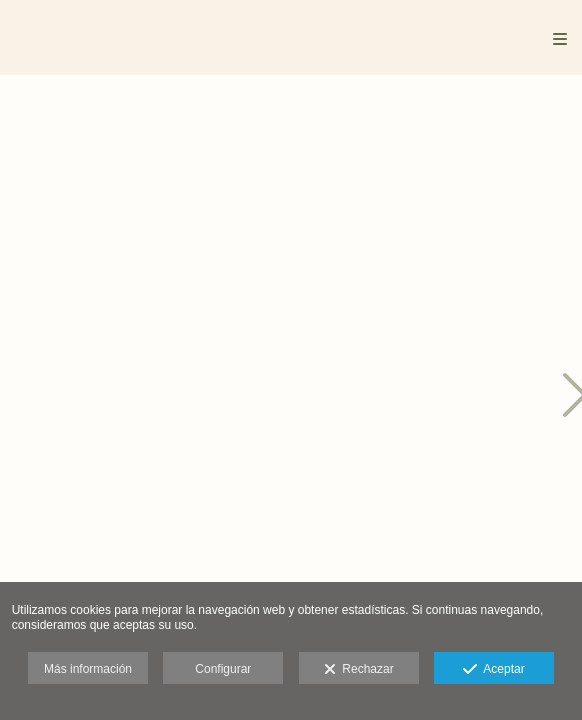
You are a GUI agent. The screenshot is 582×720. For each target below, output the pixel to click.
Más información (88, 669)
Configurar (223, 669)
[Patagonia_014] (322, 397)
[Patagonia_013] (322, 182)
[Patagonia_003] (107, 182)
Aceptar (493, 670)
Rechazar (359, 670)
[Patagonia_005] (107, 397)
